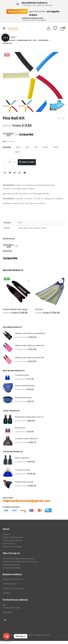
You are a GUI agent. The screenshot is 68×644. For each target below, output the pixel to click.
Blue (27, 147)
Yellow (45, 147)
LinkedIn (15, 173)
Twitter (10, 173)
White (56, 147)
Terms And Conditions (12, 540)
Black (18, 147)
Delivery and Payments (13, 537)
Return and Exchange (12, 547)
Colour (7, 147)
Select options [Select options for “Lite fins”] (61, 281)
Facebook (5, 173)
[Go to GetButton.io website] (7, 641)
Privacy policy (9, 544)
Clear (17, 152)
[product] (18, 291)
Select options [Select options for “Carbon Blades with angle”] (28, 281)
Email (25, 173)
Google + (20, 173)
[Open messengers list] (7, 636)
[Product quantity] (10, 162)
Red (36, 147)
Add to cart (28, 162)
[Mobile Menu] (5, 28)
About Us (7, 534)
